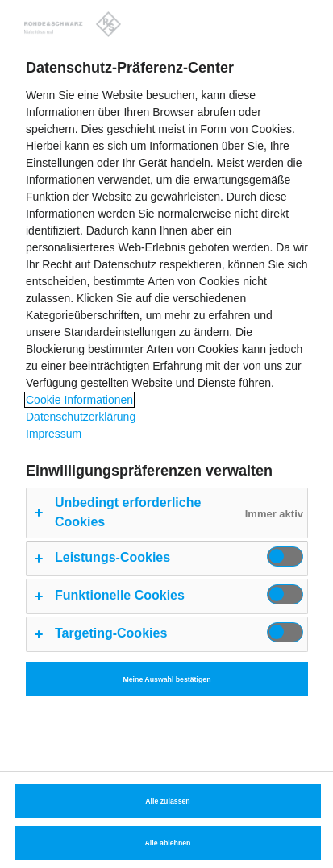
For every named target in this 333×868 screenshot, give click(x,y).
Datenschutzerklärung (81, 417)
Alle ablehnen (168, 843)
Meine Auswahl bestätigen (166, 679)
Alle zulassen (167, 801)
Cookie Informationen (79, 400)
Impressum (54, 434)
